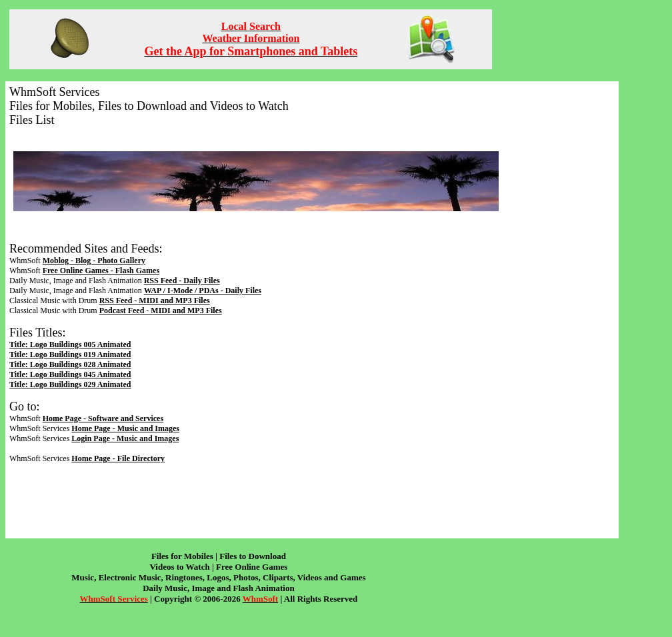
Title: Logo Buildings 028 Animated (70, 364)
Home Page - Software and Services (103, 418)
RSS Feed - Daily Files (182, 281)
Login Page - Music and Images (125, 438)
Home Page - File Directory (118, 458)
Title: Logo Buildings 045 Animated (70, 374)
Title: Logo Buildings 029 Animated (70, 384)
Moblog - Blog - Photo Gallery (94, 261)
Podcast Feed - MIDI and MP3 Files (161, 311)
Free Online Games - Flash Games (101, 271)
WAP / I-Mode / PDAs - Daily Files (203, 291)
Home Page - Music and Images (125, 428)
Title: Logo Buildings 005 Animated (70, 344)
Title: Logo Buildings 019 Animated (70, 354)
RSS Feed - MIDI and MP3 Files (155, 301)
